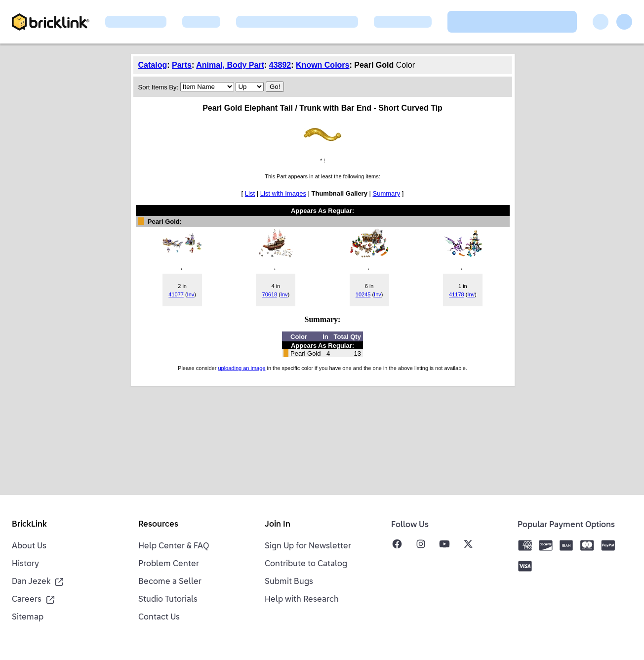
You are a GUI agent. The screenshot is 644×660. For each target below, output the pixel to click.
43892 (280, 65)
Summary (387, 193)
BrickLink (29, 525)
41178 (457, 294)
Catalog (153, 65)
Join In (278, 525)
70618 (270, 294)
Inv (191, 294)
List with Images (283, 193)
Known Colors (322, 65)
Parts (182, 65)
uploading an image (241, 368)
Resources (158, 525)
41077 (176, 294)
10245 (363, 294)
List (250, 193)
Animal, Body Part (230, 65)
